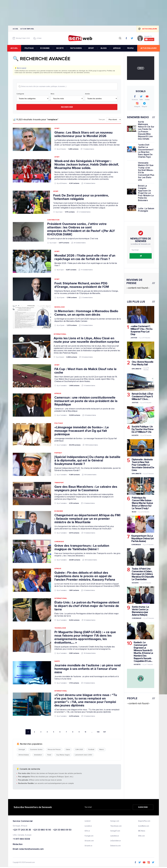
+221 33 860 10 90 (42, 830)
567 (105, 732)
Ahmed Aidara (24, 755)
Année (87, 94)
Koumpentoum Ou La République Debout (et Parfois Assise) (143, 539)
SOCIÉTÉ (61, 48)
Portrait (58, 453)
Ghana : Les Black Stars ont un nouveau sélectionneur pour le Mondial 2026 (83, 134)
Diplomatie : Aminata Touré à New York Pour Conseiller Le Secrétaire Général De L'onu (143, 465)
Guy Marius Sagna (63, 755)
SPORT (92, 48)
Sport (57, 129)
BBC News (142, 831)
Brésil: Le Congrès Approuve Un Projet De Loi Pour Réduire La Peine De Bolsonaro (146, 193)
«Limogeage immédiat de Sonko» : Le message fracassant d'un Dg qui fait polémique (82, 431)
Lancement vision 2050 (83, 755)
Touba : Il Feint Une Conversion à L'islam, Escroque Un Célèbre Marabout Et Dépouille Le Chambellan (143, 574)
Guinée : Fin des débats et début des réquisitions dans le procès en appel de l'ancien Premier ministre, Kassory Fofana (85, 576)
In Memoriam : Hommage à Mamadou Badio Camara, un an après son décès (86, 313)
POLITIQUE (30, 48)
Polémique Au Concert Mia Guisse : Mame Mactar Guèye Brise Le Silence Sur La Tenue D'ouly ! (142, 503)
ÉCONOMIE (46, 48)
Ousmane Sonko (36, 750)
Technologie (60, 628)
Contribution (53, 220)
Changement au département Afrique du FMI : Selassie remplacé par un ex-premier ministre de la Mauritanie (87, 519)
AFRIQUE (118, 48)
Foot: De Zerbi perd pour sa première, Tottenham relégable (81, 197)
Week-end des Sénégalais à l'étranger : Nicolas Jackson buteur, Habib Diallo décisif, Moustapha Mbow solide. (87, 165)
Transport (59, 483)
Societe (135, 435)
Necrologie (59, 307)
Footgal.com (89, 836)
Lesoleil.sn (88, 826)
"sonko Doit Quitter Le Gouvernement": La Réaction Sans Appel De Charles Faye (146, 151)
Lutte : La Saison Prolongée (146, 210)
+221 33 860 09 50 (62, 830)
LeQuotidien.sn (116, 841)
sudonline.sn (115, 836)
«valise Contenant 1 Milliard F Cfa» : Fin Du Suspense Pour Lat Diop (141, 330)
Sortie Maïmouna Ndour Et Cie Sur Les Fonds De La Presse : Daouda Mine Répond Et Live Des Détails (146, 130)
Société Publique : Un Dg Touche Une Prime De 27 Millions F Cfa (143, 429)
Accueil (15, 29)
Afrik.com (141, 836)
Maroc (102, 750)
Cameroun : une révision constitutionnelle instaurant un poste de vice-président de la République (86, 401)
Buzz (134, 512)
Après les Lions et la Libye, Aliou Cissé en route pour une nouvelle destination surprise (86, 340)
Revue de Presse (54, 750)
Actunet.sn (88, 846)
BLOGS (104, 48)
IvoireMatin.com (144, 826)
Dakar (68, 750)
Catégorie (20, 94)
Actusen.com (89, 841)
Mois (52, 94)
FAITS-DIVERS (77, 48)
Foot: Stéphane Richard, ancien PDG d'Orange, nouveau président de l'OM (82, 285)
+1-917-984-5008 (21, 839)
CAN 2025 (79, 750)
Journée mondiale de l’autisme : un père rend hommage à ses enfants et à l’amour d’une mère (88, 669)
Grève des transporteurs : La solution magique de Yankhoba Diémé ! (82, 548)
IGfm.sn (87, 831)
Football (91, 750)
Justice (134, 338)
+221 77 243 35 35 (22, 830)
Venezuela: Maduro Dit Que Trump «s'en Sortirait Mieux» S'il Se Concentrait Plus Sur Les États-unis (146, 171)
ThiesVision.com (116, 826)
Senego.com (115, 821)
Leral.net (88, 821)
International (60, 334)
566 (98, 732)
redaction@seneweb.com (31, 849)
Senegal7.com (115, 831)
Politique (59, 423)
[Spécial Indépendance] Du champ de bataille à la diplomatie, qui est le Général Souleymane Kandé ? (87, 461)
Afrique (58, 394)
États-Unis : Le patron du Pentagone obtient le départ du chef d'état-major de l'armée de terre (87, 606)
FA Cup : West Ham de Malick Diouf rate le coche (85, 371)
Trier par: (102, 120)
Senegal (22, 750)
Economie (59, 511)
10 (86, 732)
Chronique (59, 542)
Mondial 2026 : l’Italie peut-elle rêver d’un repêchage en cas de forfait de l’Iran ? (85, 257)
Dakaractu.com (115, 846)
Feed (49, 755)
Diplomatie (136, 369)
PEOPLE (131, 48)
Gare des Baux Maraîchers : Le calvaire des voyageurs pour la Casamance (86, 488)
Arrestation (38, 755)
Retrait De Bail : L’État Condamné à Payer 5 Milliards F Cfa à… (142, 397)
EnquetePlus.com (144, 821)
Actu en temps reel (27, 29)
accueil (15, 48)
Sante (57, 661)
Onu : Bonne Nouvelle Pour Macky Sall (143, 363)
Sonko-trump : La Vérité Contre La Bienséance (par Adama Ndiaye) (140, 611)
